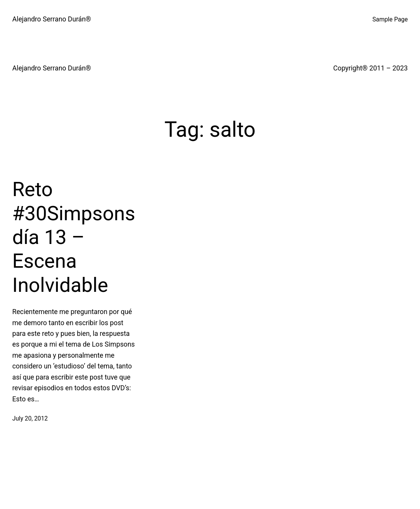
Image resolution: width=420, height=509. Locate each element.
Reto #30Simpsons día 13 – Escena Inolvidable (74, 237)
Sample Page (390, 19)
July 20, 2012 (30, 418)
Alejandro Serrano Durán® (52, 19)
